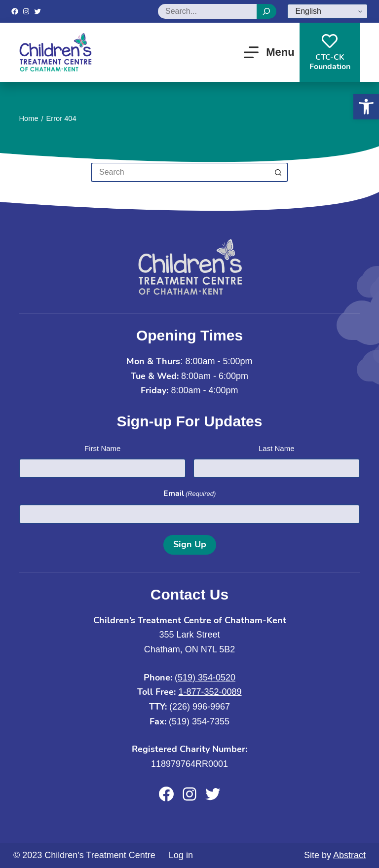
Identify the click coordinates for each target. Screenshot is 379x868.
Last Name (277, 448)
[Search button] (278, 172)
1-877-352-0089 (210, 692)
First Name (102, 448)
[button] (366, 107)
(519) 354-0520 (205, 678)
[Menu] (269, 52)
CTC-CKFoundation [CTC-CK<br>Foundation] (330, 53)
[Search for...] (180, 172)
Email (190, 494)
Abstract (349, 855)
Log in (181, 855)
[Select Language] (327, 11)
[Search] (266, 11)
